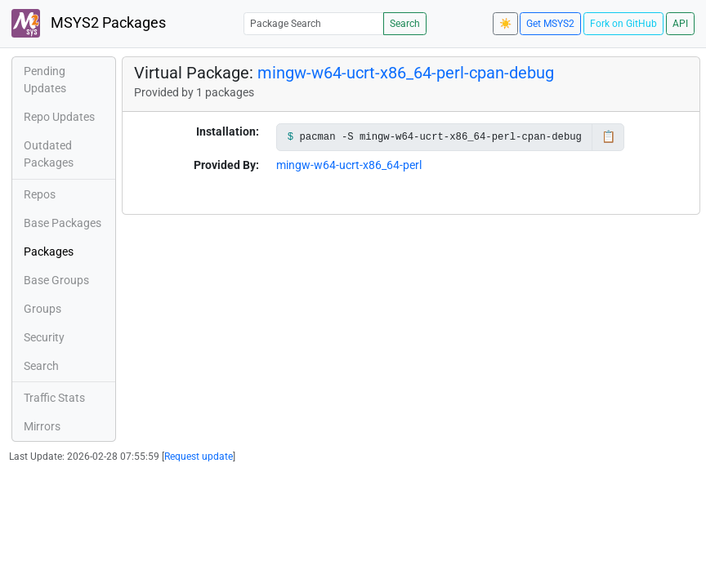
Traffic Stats (54, 398)
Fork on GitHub (623, 24)
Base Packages (63, 223)
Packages (49, 252)
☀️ (505, 24)
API (680, 24)
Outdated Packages (49, 154)
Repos (40, 194)
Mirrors (42, 426)
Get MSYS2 (550, 24)
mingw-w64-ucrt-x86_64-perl (349, 165)
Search (405, 24)
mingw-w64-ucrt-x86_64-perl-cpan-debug (406, 73)
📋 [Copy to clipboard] (608, 136)
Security (44, 337)
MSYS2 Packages (89, 23)
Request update (199, 457)
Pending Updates (45, 80)
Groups (42, 309)
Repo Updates (59, 117)
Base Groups (56, 280)
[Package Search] (314, 23)
